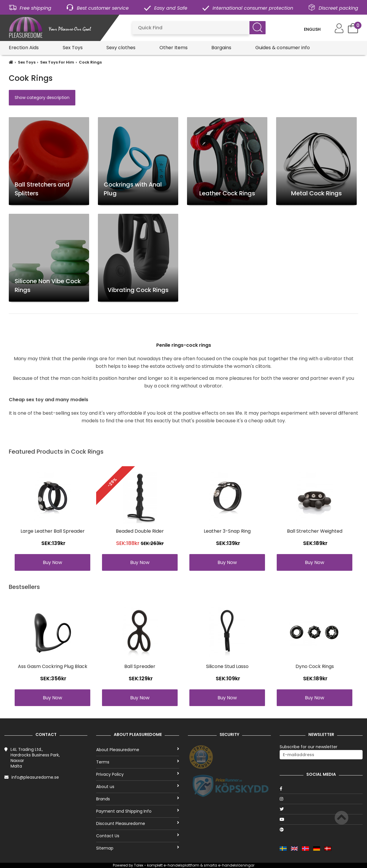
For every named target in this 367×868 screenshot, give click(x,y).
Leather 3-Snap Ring (227, 531)
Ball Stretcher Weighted (315, 531)
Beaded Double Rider (140, 531)
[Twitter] (321, 809)
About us (138, 787)
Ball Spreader (140, 666)
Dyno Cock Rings (315, 666)
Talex (139, 865)
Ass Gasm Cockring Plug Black (53, 666)
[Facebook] (321, 789)
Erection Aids (24, 48)
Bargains (221, 48)
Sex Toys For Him (57, 62)
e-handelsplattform (181, 865)
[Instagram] (321, 799)
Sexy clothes (121, 48)
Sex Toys (73, 48)
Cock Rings (90, 62)
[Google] (321, 830)
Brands (138, 799)
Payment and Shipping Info (138, 811)
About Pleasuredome (138, 750)
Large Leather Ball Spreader (53, 531)
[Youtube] (321, 819)
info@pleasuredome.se (35, 777)
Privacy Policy (138, 774)
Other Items (174, 48)
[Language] (316, 29)
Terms (138, 762)
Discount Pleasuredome (138, 823)
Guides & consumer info (283, 48)
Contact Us (138, 836)
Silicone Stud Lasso (227, 666)
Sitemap (138, 848)
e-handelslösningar (236, 865)
